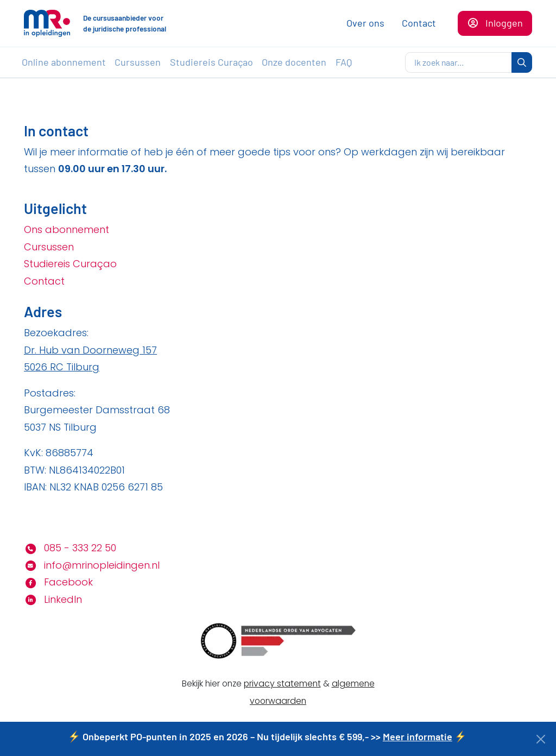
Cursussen (138, 62)
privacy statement (282, 683)
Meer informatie (418, 736)
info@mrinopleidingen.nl (92, 565)
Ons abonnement (67, 229)
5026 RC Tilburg (62, 367)
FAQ (344, 62)
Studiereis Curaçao (211, 62)
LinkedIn (53, 599)
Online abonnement (64, 62)
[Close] (541, 739)
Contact (419, 23)
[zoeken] (459, 62)
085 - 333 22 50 (70, 548)
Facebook (58, 582)
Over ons (365, 23)
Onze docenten (294, 62)
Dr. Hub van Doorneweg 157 (90, 350)
